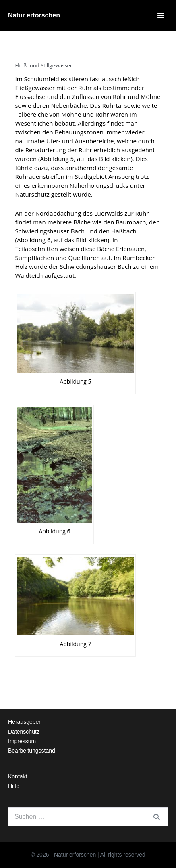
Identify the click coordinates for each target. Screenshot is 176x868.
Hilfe (14, 786)
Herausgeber (24, 722)
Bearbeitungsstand (32, 751)
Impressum (22, 741)
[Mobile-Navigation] (161, 15)
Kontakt (18, 776)
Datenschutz (24, 732)
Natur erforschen (34, 15)
